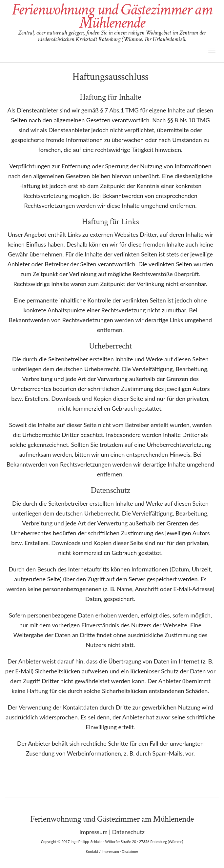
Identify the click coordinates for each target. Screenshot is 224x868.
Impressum (93, 832)
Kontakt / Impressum (102, 851)
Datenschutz (128, 832)
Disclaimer (130, 851)
